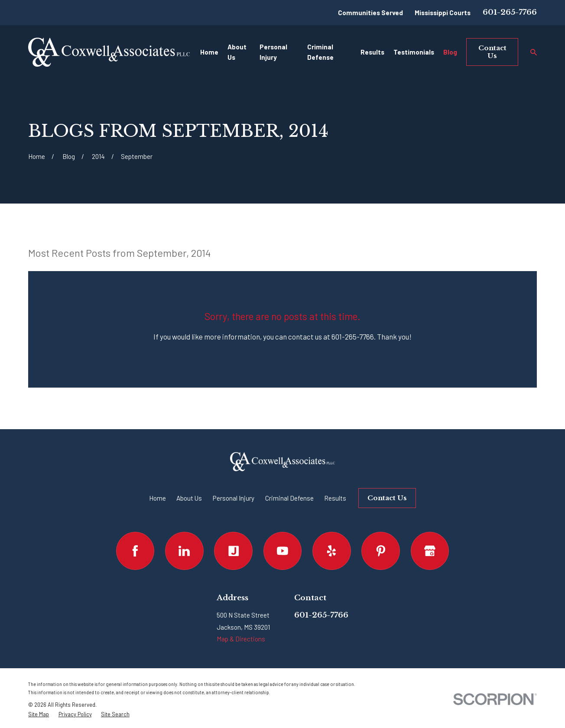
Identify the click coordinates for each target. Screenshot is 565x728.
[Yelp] (332, 551)
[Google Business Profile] (430, 551)
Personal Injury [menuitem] (273, 52)
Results (335, 498)
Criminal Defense (289, 498)
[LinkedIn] (184, 551)
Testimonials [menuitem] (414, 52)
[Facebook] (135, 551)
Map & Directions (241, 639)
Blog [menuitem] (450, 52)
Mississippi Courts (443, 13)
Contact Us (492, 52)
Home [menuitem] (209, 52)
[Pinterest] (381, 551)
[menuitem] (39, 714)
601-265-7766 (510, 12)
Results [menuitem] (372, 52)
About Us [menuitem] (237, 52)
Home (157, 498)
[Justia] (233, 551)
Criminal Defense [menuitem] (320, 52)
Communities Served (370, 13)
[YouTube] (283, 551)
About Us (189, 498)
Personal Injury (234, 498)
